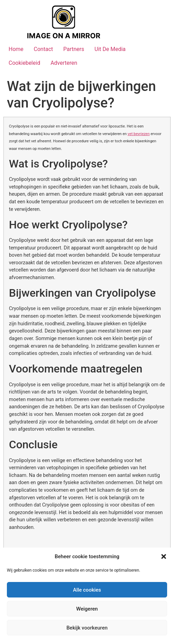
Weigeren (87, 609)
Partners (74, 49)
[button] (164, 556)
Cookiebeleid (24, 63)
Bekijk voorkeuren (87, 628)
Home (16, 49)
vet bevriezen (139, 134)
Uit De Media (110, 49)
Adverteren (64, 63)
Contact (43, 49)
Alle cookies (87, 590)
